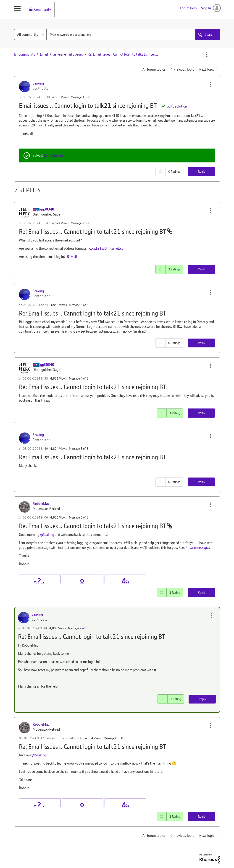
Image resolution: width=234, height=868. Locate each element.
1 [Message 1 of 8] (83, 97)
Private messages (198, 548)
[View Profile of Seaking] (38, 83)
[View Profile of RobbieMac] (41, 504)
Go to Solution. (55, 155)
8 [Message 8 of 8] (116, 738)
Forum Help (188, 8)
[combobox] (125, 35)
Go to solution (177, 106)
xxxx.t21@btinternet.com (107, 248)
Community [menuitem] (43, 9)
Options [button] (207, 55)
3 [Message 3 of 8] (82, 305)
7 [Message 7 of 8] (81, 628)
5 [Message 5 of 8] (82, 449)
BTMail (72, 257)
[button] (211, 85)
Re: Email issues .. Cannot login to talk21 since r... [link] (123, 54)
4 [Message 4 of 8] (82, 378)
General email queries (68, 54)
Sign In (206, 8)
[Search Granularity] (30, 35)
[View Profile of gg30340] (47, 209)
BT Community (25, 54)
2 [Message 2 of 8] (83, 223)
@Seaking (47, 535)
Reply (201, 172)
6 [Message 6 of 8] (82, 517)
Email (44, 54)
